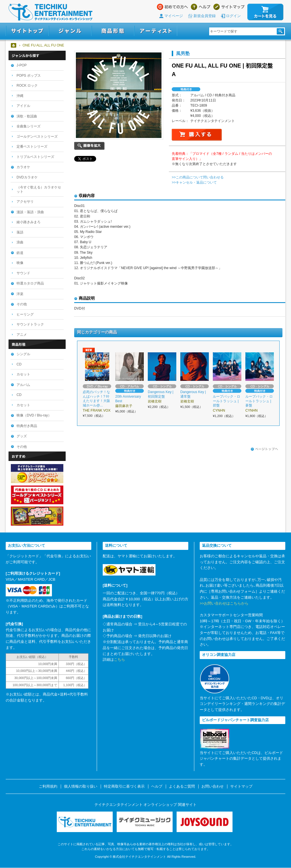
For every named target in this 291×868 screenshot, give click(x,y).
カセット (23, 374)
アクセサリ (25, 202)
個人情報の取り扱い (81, 786)
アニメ (22, 335)
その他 (22, 304)
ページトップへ (264, 449)
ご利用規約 (48, 786)
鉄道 (20, 253)
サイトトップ (27, 31)
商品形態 (113, 31)
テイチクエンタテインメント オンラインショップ (50, 12)
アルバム (23, 385)
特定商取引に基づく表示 (124, 786)
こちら (119, 659)
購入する (197, 135)
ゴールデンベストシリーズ (37, 137)
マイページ (174, 16)
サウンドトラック (30, 324)
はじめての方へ (172, 7)
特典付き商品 (27, 426)
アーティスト (156, 31)
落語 (20, 232)
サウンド (23, 273)
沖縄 (20, 96)
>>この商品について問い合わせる (198, 177)
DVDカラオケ (27, 177)
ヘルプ (201, 7)
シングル (23, 354)
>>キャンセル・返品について (194, 182)
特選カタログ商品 (30, 283)
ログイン (233, 16)
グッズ (22, 436)
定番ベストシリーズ (32, 147)
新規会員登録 (205, 16)
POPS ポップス (29, 76)
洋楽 (20, 294)
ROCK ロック (27, 86)
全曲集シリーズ (29, 126)
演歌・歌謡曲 (27, 116)
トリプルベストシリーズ (35, 157)
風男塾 (183, 53)
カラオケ (23, 167)
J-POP (22, 65)
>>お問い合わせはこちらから (224, 603)
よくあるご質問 (182, 786)
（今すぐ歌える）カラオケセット (39, 189)
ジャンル (70, 31)
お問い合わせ (213, 786)
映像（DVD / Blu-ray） (34, 415)
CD (19, 364)
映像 (20, 263)
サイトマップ (229, 7)
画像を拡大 (89, 146)
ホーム (14, 45)
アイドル (23, 106)
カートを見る (265, 12)
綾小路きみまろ (29, 222)
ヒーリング (25, 314)
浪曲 (20, 242)
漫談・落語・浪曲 (30, 212)
